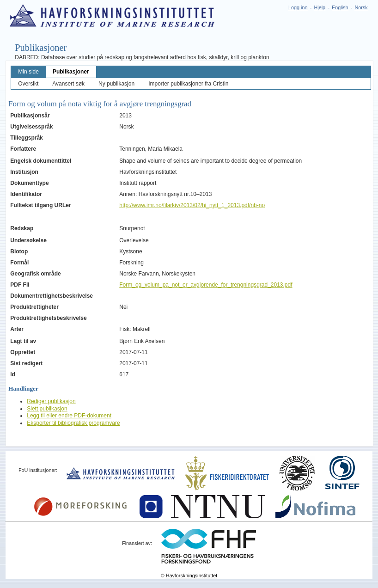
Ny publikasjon (116, 84)
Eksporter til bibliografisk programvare (73, 423)
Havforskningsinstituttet (192, 576)
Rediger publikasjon (51, 401)
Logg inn (298, 7)
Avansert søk (68, 84)
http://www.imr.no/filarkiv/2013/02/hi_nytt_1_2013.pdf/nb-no (192, 205)
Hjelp (320, 7)
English (340, 7)
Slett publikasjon (47, 409)
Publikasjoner (71, 72)
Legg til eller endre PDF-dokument (69, 416)
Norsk (361, 7)
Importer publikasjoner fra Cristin (188, 84)
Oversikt (28, 84)
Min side (28, 72)
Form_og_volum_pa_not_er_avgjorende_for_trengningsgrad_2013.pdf (206, 285)
